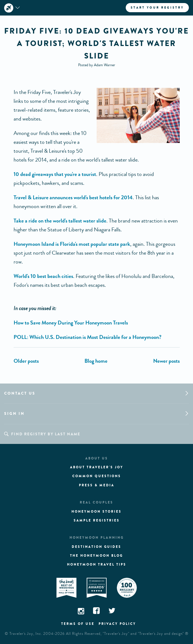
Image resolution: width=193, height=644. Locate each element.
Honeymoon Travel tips (97, 564)
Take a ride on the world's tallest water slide (60, 221)
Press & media (97, 485)
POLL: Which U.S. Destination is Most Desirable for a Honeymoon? (88, 337)
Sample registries (97, 520)
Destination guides (96, 547)
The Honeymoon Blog (96, 556)
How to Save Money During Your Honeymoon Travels (71, 323)
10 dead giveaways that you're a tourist (55, 174)
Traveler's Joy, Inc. (26, 634)
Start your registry (157, 7)
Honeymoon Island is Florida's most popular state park (72, 244)
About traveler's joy (97, 467)
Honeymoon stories (96, 512)
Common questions (97, 476)
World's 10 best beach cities (43, 276)
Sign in (14, 414)
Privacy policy (117, 624)
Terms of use (78, 624)
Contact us (20, 393)
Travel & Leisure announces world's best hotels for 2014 (73, 197)
